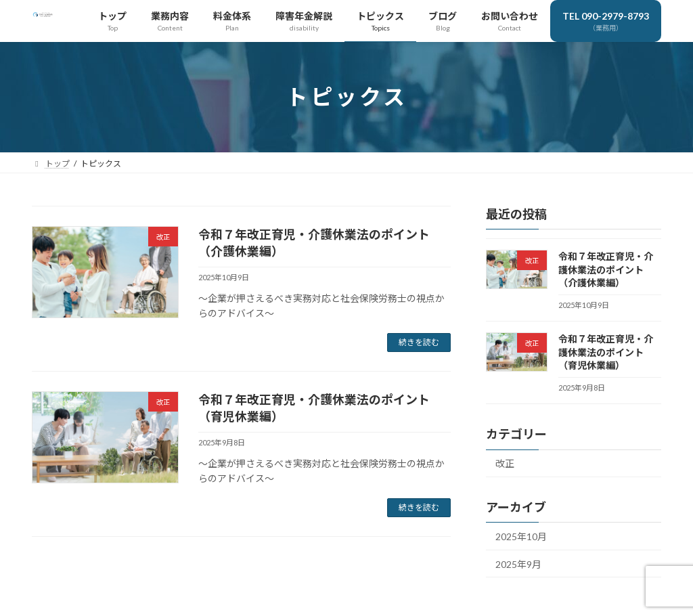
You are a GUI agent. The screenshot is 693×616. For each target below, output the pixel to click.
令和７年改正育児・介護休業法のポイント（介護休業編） (606, 269)
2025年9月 (518, 564)
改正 (505, 464)
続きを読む (419, 342)
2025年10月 (521, 537)
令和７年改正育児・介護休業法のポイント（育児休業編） (606, 353)
